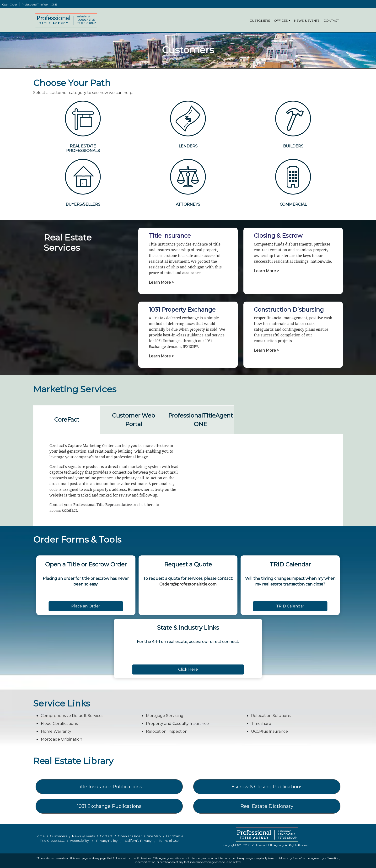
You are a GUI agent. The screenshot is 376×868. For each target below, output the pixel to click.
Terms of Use (169, 841)
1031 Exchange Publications (109, 806)
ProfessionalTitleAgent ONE (39, 5)
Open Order (10, 5)
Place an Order (86, 606)
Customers (260, 21)
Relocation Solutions (271, 716)
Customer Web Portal (134, 420)
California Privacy (138, 841)
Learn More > (161, 282)
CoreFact (67, 420)
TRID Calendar (290, 606)
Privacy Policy (107, 841)
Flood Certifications (59, 724)
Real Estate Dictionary (267, 806)
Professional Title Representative (102, 505)
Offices (281, 21)
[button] (290, 21)
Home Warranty (56, 731)
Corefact (70, 510)
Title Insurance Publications (109, 787)
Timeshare (261, 724)
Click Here (188, 669)
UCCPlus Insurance (269, 731)
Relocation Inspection (167, 731)
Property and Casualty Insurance (177, 724)
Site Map (154, 836)
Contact (331, 21)
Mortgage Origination (62, 739)
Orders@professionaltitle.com (188, 584)
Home (40, 836)
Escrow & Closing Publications (267, 787)
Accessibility (79, 841)
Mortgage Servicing (165, 716)
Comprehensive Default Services (72, 716)
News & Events (307, 21)
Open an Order (130, 836)
